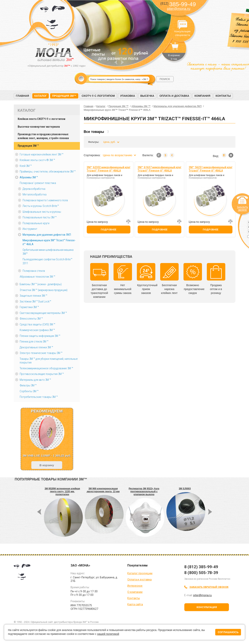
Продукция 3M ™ (28, 146)
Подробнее (108, 230)
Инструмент (30, 229)
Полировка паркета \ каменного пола (45, 200)
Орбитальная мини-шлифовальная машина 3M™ (48, 252)
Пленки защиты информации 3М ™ (40, 336)
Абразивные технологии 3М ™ (37, 277)
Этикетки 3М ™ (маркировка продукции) (44, 290)
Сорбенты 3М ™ (29, 391)
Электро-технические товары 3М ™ (41, 353)
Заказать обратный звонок (209, 587)
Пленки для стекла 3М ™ (34, 342)
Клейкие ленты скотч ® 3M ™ (37, 160)
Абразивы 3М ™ (29, 177)
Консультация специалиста (183, 25)
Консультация (207, 607)
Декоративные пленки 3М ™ (36, 347)
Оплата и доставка (174, 96)
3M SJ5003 (185, 489)
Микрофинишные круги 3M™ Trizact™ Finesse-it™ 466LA (49, 242)
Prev (116, 62)
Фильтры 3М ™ (28, 385)
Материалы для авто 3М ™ (35, 380)
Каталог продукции (140, 573)
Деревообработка (34, 189)
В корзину (47, 465)
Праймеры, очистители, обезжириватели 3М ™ (48, 172)
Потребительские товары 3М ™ (39, 397)
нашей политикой (108, 634)
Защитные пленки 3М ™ (33, 296)
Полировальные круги (36, 223)
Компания (202, 96)
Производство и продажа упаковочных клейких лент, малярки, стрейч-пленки (43, 136)
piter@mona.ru (179, 9)
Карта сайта (135, 604)
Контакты (223, 96)
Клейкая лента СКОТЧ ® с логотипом (41, 119)
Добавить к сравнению (128, 221)
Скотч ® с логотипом (98, 96)
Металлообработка (35, 194)
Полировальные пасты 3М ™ (40, 217)
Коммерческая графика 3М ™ (37, 330)
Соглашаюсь (228, 632)
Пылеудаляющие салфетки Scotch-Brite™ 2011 (47, 261)
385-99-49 (178, 4)
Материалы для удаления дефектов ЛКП (47, 235)
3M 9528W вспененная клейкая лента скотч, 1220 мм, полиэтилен (62, 491)
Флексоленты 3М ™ (31, 319)
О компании (135, 592)
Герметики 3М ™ (29, 307)
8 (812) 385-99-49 (201, 567)
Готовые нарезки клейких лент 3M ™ (41, 154)
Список (224, 155)
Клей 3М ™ (26, 166)
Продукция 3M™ (64, 96)
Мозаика (231, 155)
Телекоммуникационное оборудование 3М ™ (46, 368)
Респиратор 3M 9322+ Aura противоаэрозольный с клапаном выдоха (144, 491)
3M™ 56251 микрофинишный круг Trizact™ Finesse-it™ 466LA (211, 169)
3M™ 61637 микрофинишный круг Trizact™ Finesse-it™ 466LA (159, 169)
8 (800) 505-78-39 (201, 573)
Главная (23, 96)
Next (122, 62)
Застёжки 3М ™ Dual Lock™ (35, 302)
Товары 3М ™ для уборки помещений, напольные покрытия (49, 361)
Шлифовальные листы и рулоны (42, 212)
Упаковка (128, 96)
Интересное (135, 586)
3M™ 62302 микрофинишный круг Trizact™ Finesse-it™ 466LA (109, 169)
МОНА (53, 19)
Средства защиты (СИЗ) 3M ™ (37, 324)
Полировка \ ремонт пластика (38, 183)
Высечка (147, 96)
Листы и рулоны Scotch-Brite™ (41, 206)
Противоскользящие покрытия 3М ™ (42, 374)
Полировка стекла (34, 271)
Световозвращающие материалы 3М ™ (43, 313)
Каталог (41, 96)
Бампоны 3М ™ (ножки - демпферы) (41, 284)
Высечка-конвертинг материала (39, 127)
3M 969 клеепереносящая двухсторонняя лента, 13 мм (103, 490)
